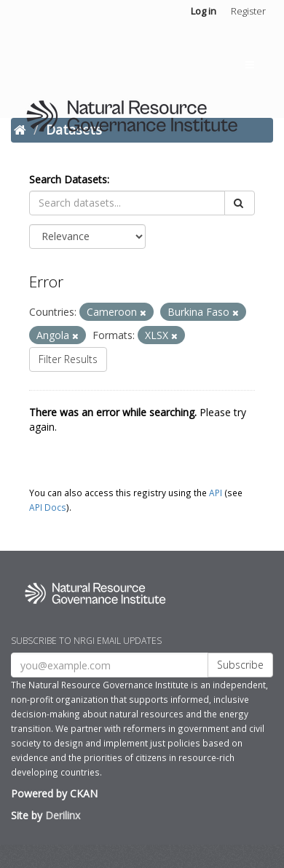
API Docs (48, 507)
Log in (204, 11)
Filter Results (68, 359)
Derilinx (63, 815)
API (216, 493)
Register (248, 11)
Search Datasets (68, 179)
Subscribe (240, 665)
